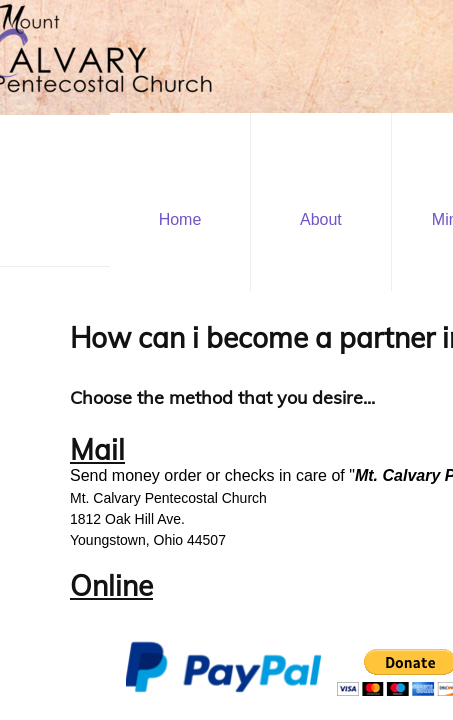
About (321, 219)
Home (180, 219)
